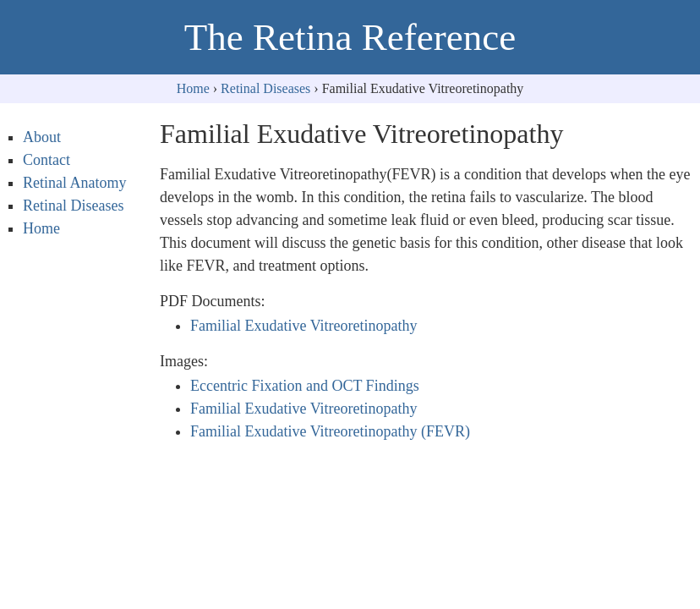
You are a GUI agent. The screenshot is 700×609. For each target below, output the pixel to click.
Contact (46, 160)
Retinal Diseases (265, 88)
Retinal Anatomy (74, 183)
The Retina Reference (350, 37)
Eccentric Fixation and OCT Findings (305, 386)
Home (193, 88)
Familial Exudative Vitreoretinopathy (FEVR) (330, 431)
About (42, 137)
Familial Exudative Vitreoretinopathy (304, 326)
